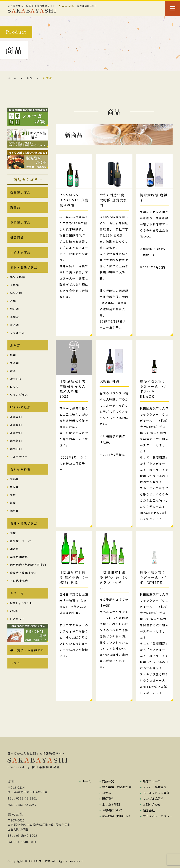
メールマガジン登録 (155, 793)
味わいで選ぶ (20, 414)
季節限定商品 (20, 225)
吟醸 (13, 306)
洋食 (13, 510)
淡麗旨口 (16, 432)
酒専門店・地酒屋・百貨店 (28, 573)
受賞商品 (17, 240)
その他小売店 (19, 589)
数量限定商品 (20, 193)
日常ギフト (18, 628)
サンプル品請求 (152, 798)
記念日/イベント (21, 612)
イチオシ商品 (20, 256)
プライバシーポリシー (157, 816)
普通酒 (15, 330)
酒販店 (15, 557)
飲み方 (15, 351)
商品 (30, 78)
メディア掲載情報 (154, 787)
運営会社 (147, 810)
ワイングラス (19, 401)
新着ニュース (150, 781)
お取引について (111, 810)
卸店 (13, 541)
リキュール (18, 338)
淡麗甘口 (16, 439)
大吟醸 (15, 290)
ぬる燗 (15, 369)
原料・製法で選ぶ (24, 272)
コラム (15, 674)
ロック (15, 392)
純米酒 (15, 314)
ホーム (13, 78)
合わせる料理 (20, 476)
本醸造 (15, 322)
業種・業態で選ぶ (24, 531)
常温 (13, 377)
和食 (13, 502)
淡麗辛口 (16, 424)
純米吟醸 (16, 298)
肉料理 (15, 486)
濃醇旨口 (16, 447)
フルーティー (19, 463)
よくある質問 (109, 804)
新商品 (15, 209)
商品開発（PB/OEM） (116, 816)
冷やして (16, 384)
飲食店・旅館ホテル (24, 581)
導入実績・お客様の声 (27, 660)
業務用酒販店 (19, 565)
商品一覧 (106, 781)
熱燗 (13, 361)
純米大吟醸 (18, 282)
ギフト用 (17, 602)
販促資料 (106, 798)
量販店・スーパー (22, 549)
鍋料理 (15, 518)
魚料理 (15, 494)
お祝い (15, 620)
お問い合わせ (150, 804)
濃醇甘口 (16, 455)
